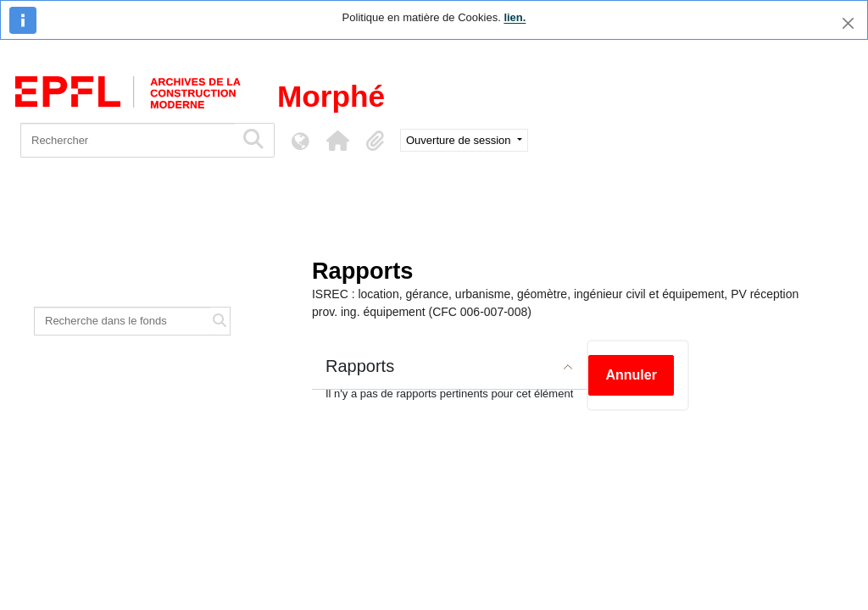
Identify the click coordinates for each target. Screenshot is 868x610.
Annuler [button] (631, 375)
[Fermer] (848, 23)
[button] (337, 141)
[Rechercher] (128, 140)
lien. (515, 17)
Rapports (360, 366)
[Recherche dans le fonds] (122, 321)
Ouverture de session (460, 140)
